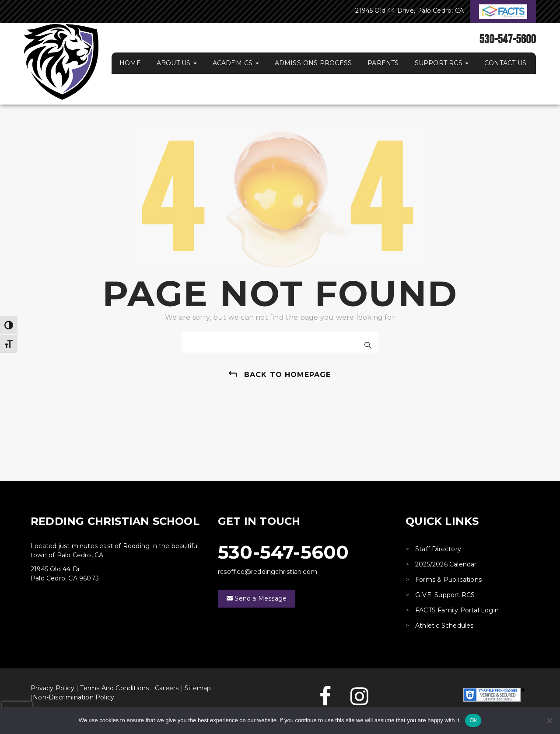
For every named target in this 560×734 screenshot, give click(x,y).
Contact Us (505, 63)
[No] (549, 720)
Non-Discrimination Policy (73, 697)
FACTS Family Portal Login (457, 610)
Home (130, 63)
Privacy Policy (52, 688)
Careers (167, 688)
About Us (177, 63)
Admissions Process (313, 63)
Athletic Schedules (444, 626)
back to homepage (288, 375)
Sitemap (198, 688)
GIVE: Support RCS (445, 595)
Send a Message (257, 599)
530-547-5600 (283, 552)
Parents (383, 63)
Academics (236, 63)
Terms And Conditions (114, 688)
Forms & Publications (448, 580)
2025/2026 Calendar (446, 564)
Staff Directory (438, 549)
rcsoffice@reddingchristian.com (268, 572)
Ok (473, 720)
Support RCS (442, 63)
